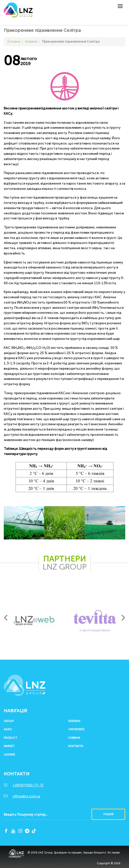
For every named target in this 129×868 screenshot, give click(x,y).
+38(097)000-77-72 (28, 785)
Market (9, 746)
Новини (74, 738)
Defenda (74, 721)
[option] (34, 621)
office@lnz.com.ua (26, 796)
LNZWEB (9, 755)
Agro (8, 730)
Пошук (108, 814)
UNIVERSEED (76, 730)
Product (11, 738)
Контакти (76, 746)
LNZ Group (18, 13)
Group (9, 721)
